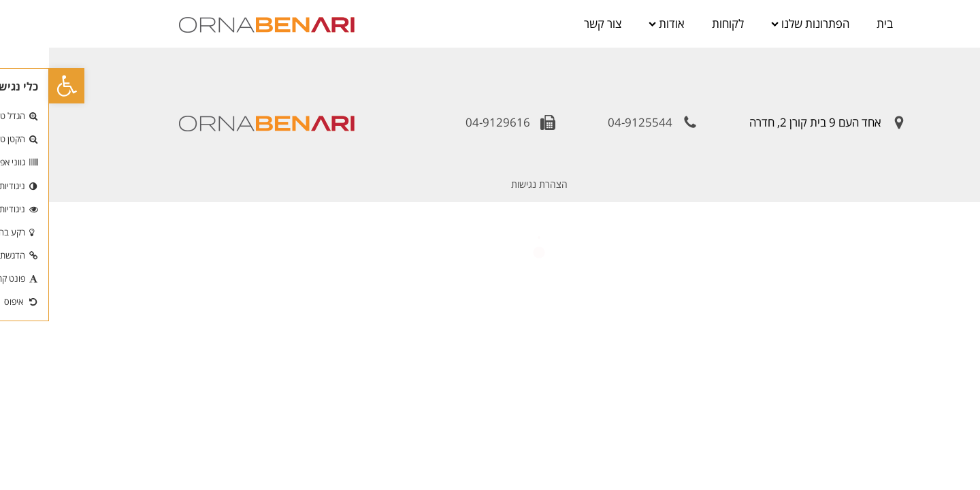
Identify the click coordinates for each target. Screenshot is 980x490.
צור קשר (554, 23)
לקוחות (679, 23)
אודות (618, 23)
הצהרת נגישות (490, 184)
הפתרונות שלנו (761, 23)
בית (836, 23)
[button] (18, 86)
